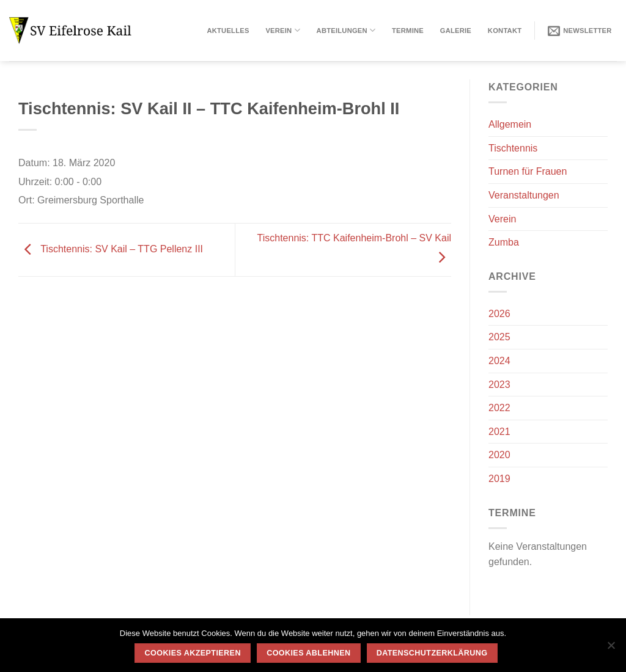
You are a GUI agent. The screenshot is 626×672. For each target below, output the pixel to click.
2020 (499, 455)
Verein (282, 30)
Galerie (456, 31)
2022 (499, 408)
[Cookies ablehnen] (611, 649)
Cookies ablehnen (308, 653)
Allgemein (510, 124)
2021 (499, 432)
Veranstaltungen (524, 195)
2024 (499, 361)
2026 (499, 314)
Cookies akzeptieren (193, 653)
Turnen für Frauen (528, 171)
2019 (499, 479)
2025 (499, 337)
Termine (408, 31)
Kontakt (505, 31)
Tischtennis (513, 148)
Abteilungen (346, 30)
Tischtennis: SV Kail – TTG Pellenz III (111, 249)
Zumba (504, 242)
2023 (499, 385)
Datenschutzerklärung (432, 653)
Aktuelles (228, 31)
